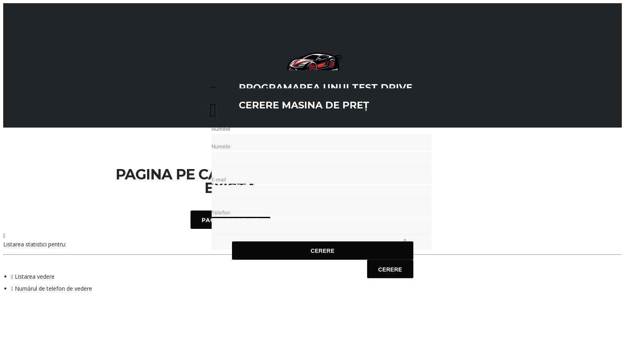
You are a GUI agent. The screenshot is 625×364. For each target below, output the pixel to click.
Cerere (322, 253)
